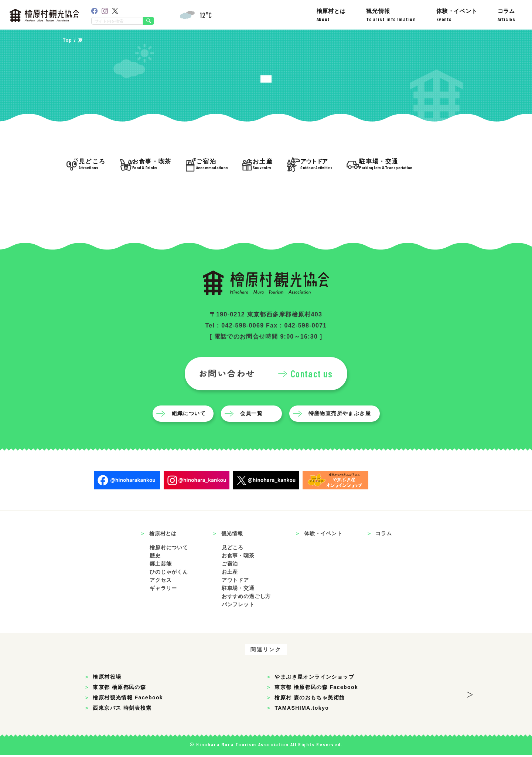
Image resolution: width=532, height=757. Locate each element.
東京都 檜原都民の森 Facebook (316, 689)
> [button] (470, 694)
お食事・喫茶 (238, 557)
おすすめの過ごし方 (246, 598)
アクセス (161, 582)
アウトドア (235, 582)
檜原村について (169, 549)
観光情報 (391, 15)
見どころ (233, 549)
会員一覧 (252, 415)
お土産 (230, 574)
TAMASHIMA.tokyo (302, 710)
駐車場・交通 (238, 590)
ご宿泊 (230, 566)
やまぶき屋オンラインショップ (314, 679)
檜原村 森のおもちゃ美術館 (310, 699)
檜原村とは (331, 15)
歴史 (155, 557)
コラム (507, 15)
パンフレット (238, 606)
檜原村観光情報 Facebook (128, 699)
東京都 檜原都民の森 (119, 689)
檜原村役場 (107, 679)
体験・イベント (457, 15)
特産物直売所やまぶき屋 (340, 415)
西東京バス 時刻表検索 (122, 710)
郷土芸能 (161, 566)
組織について (189, 415)
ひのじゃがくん (169, 574)
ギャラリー (163, 590)
